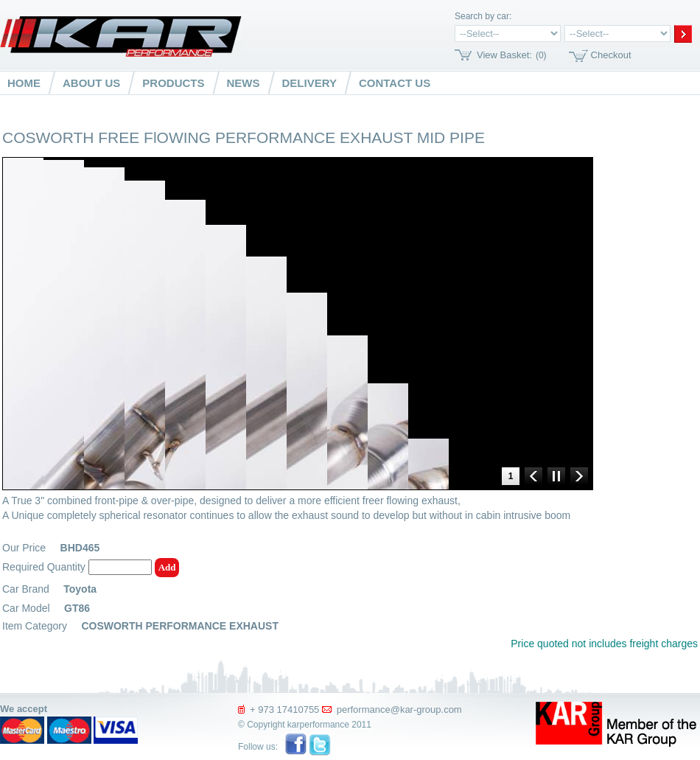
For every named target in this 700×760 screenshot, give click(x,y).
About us (91, 83)
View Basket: (504, 55)
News (244, 83)
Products (173, 83)
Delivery (309, 83)
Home (24, 83)
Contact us (395, 83)
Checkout (611, 55)
